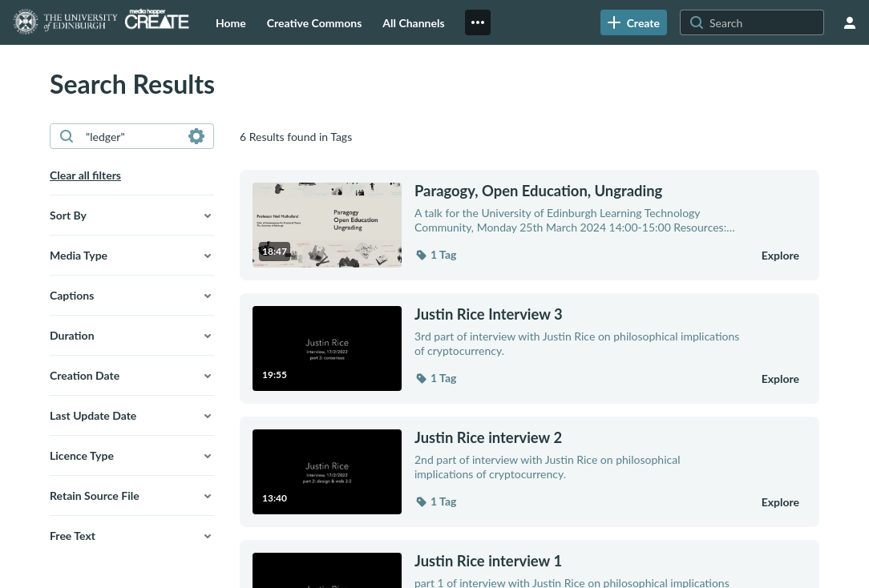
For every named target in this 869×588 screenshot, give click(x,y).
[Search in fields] (196, 136)
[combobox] (131, 136)
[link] (634, 22)
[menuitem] (231, 22)
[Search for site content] (765, 22)
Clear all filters (85, 175)
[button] (132, 215)
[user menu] (850, 22)
